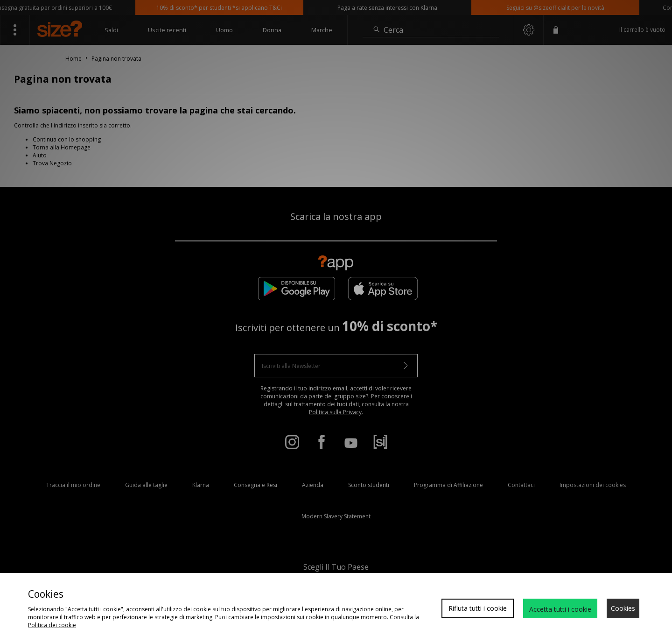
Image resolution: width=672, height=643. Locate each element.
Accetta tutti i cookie (560, 609)
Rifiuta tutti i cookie (478, 608)
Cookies (623, 608)
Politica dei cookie (52, 625)
